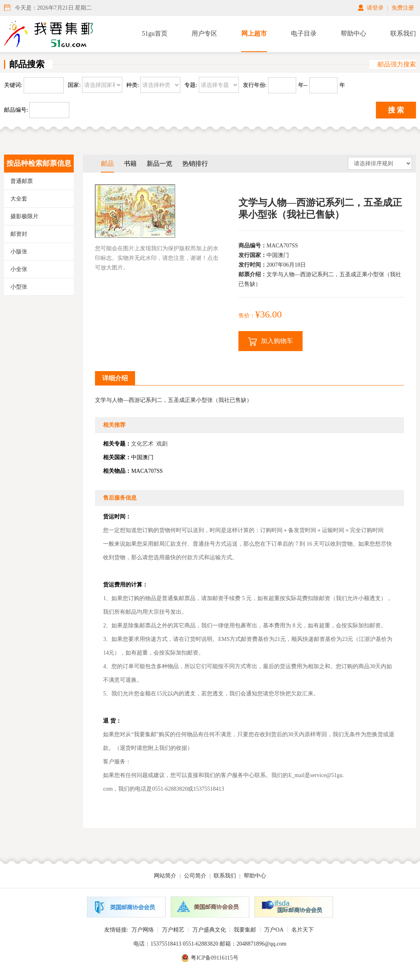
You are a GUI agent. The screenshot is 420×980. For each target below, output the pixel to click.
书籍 (130, 164)
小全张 (19, 269)
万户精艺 (173, 930)
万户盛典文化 (209, 930)
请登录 (375, 8)
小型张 (19, 287)
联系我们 (403, 33)
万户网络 (143, 930)
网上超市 (254, 33)
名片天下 (303, 930)
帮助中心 (353, 33)
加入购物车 (271, 342)
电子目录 (304, 33)
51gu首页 (155, 33)
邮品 (107, 164)
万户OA (274, 930)
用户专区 (204, 33)
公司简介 (195, 876)
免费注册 (403, 8)
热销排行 (195, 164)
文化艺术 (142, 444)
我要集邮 (245, 930)
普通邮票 (22, 181)
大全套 (19, 199)
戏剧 (162, 444)
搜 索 (396, 110)
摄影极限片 (24, 216)
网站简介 (165, 876)
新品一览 (160, 164)
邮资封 (19, 234)
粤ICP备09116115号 (215, 958)
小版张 (19, 252)
